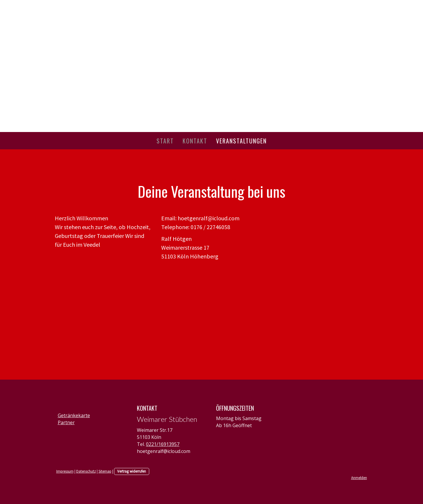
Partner (66, 422)
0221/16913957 (163, 444)
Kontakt (195, 141)
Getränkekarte (74, 415)
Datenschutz (86, 471)
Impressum (65, 471)
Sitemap (105, 471)
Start (165, 141)
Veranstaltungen (241, 141)
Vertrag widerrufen (132, 471)
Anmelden (359, 478)
